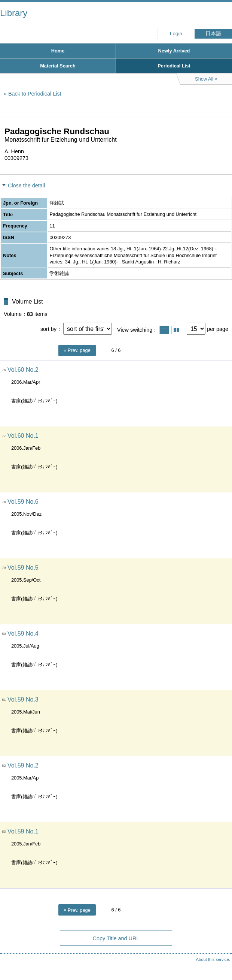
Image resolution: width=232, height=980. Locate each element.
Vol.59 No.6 (23, 502)
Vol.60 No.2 (23, 370)
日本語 (213, 34)
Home (58, 51)
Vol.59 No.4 (23, 634)
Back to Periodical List (35, 94)
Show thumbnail (176, 330)
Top (219, 959)
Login (176, 34)
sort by (48, 329)
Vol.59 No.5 (23, 568)
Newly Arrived (174, 51)
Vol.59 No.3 (23, 699)
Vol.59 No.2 (23, 765)
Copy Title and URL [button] (116, 938)
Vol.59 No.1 (23, 831)
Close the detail (26, 186)
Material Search (58, 66)
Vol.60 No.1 (23, 436)
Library (14, 13)
